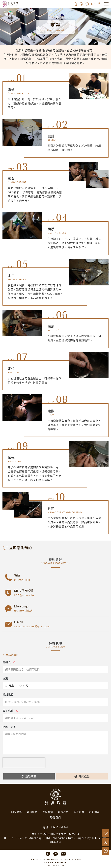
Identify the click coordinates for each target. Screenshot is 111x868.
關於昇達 (17, 812)
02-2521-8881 (59, 827)
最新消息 (94, 812)
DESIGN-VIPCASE (55, 866)
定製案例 (48, 812)
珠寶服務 (32, 812)
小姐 (24, 685)
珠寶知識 (79, 812)
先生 (10, 685)
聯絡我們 (55, 818)
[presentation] (24, 763)
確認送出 (82, 776)
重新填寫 (29, 776)
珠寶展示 (63, 812)
